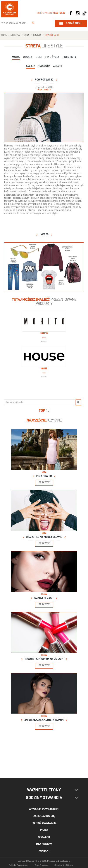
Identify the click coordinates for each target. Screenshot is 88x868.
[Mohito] (44, 321)
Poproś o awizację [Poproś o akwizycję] (44, 823)
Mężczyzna (44, 66)
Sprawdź (44, 483)
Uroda (28, 57)
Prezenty (69, 57)
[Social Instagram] (78, 13)
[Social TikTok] (85, 13)
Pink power (44, 476)
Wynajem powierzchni (44, 809)
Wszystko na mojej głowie (44, 537)
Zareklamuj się (44, 816)
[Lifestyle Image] (44, 449)
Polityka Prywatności (19, 865)
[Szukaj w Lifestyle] (78, 402)
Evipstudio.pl (64, 861)
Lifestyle (15, 35)
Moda (27, 35)
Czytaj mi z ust (44, 598)
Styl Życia (52, 57)
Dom (39, 57)
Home (4, 35)
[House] (44, 357)
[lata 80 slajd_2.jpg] (44, 267)
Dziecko (57, 66)
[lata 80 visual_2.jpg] (44, 118)
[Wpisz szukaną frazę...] (33, 24)
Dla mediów (44, 844)
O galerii (44, 837)
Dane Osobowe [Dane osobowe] (41, 865)
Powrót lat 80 (52, 35)
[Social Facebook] (71, 13)
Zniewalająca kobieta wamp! (44, 720)
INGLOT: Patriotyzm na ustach (44, 659)
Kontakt (44, 851)
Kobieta (37, 35)
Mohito (44, 333)
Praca (44, 830)
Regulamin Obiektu (64, 865)
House (44, 369)
